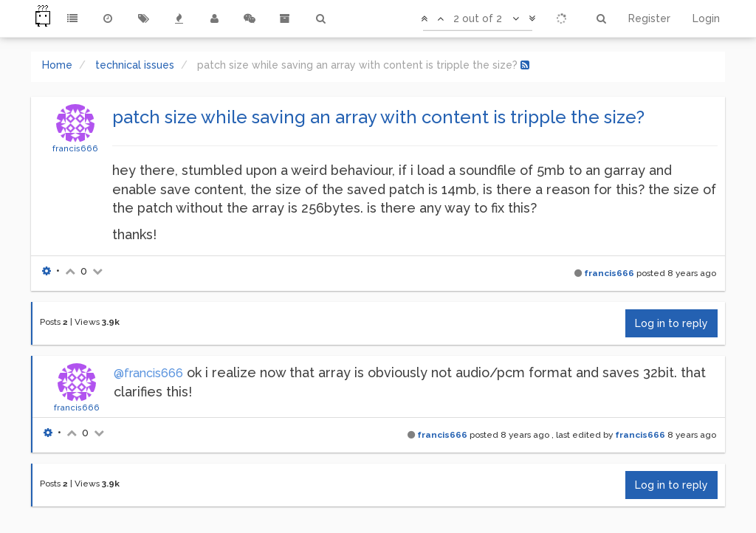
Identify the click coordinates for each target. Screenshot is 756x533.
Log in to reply (671, 323)
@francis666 (148, 373)
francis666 (75, 148)
